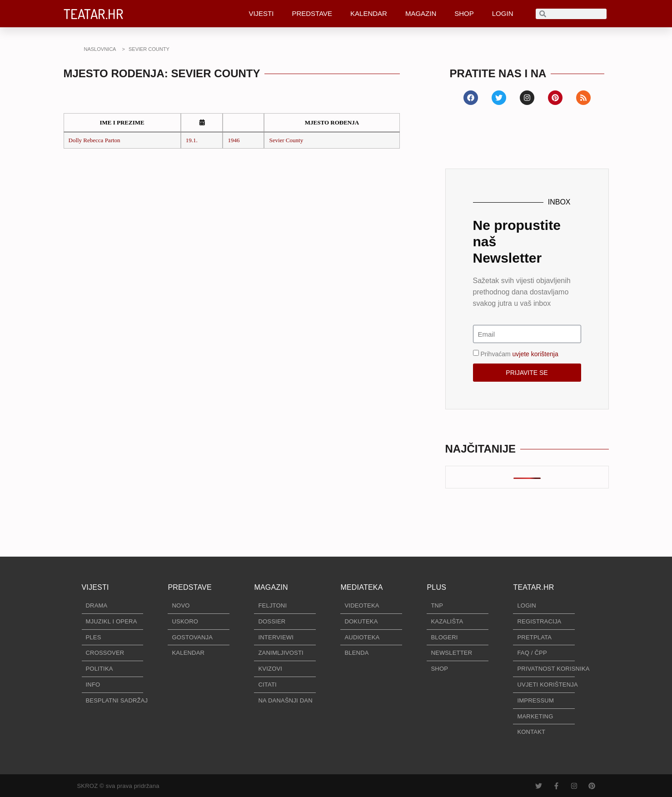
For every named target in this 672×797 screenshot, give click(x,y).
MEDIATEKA (361, 587)
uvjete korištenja (535, 354)
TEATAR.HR (94, 14)
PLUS (436, 587)
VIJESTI (261, 13)
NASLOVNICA (100, 49)
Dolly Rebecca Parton (95, 140)
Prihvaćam (520, 354)
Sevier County (286, 140)
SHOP (464, 13)
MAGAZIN (421, 13)
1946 (234, 140)
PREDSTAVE (312, 13)
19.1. (192, 140)
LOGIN (503, 13)
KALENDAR (369, 13)
